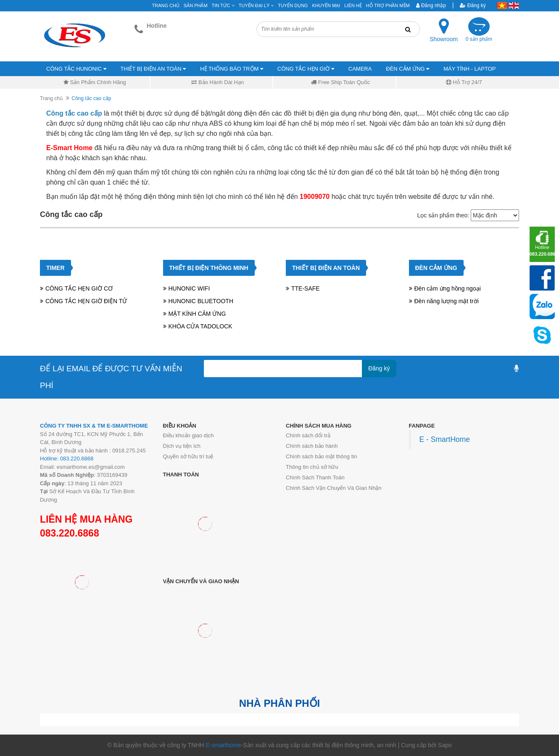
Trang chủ (166, 5)
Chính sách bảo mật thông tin (321, 456)
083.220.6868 (70, 533)
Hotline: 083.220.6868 (67, 459)
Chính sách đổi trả (308, 435)
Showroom (444, 39)
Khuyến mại (326, 5)
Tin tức (223, 5)
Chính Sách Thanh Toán (315, 477)
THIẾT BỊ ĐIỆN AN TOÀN (153, 69)
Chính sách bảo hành (312, 446)
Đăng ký (473, 5)
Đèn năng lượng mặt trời (447, 301)
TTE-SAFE (306, 288)
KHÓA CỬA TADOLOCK (200, 326)
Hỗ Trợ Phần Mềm (388, 5)
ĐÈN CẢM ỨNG (407, 69)
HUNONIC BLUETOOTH (201, 301)
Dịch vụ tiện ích (182, 446)
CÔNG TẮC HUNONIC (76, 69)
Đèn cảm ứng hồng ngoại (448, 288)
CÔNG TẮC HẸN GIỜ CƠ (79, 288)
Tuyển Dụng (293, 5)
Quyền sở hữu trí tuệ (188, 456)
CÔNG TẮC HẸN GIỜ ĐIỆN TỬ (86, 301)
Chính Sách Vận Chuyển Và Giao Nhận (334, 488)
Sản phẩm (196, 5)
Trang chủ (51, 98)
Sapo (445, 745)
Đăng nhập (431, 5)
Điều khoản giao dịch (189, 435)
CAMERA (360, 69)
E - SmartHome (445, 439)
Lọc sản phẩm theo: (443, 215)
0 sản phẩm (479, 39)
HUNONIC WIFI (189, 288)
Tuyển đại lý (256, 5)
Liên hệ (353, 5)
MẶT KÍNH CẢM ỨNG (197, 314)
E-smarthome (223, 745)
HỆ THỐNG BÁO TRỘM (232, 69)
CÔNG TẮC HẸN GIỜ (306, 69)
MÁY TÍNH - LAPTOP (469, 69)
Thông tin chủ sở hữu (312, 467)
